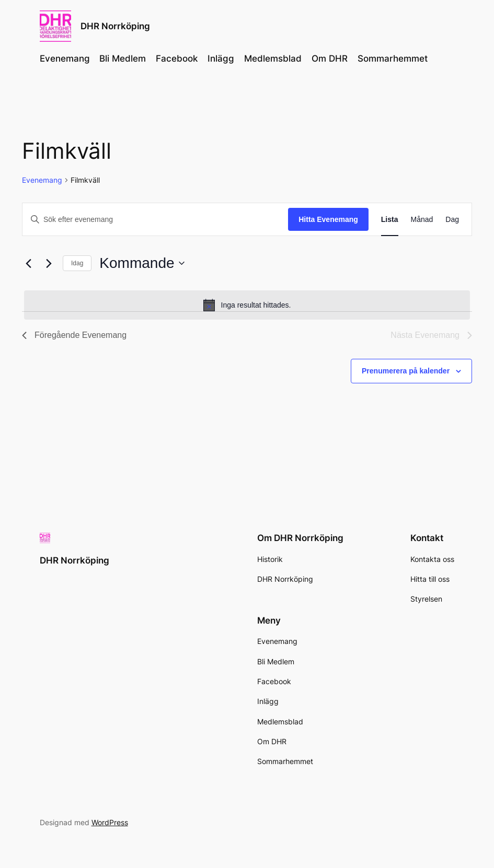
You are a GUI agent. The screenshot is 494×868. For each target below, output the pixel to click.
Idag (77, 263)
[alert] (247, 305)
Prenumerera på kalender (406, 371)
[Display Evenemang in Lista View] (390, 220)
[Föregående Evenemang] (28, 263)
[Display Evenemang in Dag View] (452, 220)
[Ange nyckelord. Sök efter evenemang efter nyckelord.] (155, 220)
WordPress (110, 822)
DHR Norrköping (115, 26)
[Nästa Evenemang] (49, 263)
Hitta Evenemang (328, 219)
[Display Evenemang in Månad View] (422, 220)
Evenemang (42, 180)
